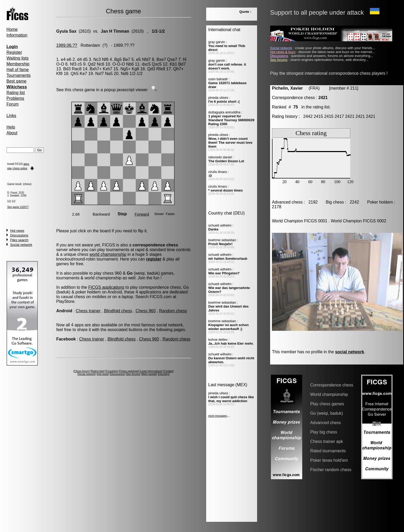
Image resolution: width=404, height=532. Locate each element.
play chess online (17, 168)
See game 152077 (18, 207)
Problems (15, 98)
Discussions (19, 235)
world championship (108, 254)
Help (11, 127)
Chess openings (129, 371)
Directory (164, 374)
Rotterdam (90, 45)
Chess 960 (146, 311)
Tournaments (19, 75)
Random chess (173, 311)
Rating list (16, 93)
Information (17, 35)
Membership (18, 64)
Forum (13, 104)
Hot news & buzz (283, 52)
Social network (21, 245)
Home (12, 29)
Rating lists (97, 371)
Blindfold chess (118, 311)
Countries (112, 371)
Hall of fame (18, 70)
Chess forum (82, 371)
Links (11, 116)
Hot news (17, 231)
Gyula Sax (66, 31)
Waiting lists (18, 58)
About (12, 133)
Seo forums (133, 374)
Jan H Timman (115, 31)
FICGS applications (106, 287)
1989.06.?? (67, 45)
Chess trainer (88, 311)
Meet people (149, 374)
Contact (168, 371)
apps (26, 164)
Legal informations (151, 371)
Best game (16, 81)
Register (14, 52)
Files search (19, 240)
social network (350, 352)
